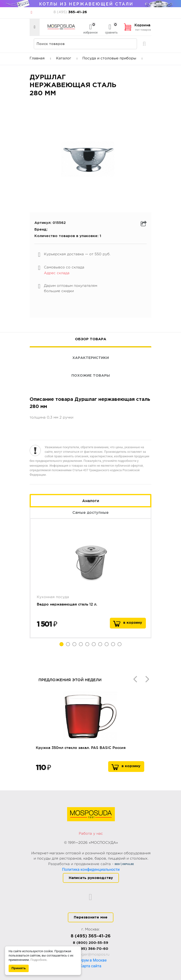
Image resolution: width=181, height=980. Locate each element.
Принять (19, 968)
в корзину (133, 623)
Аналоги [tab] (91, 501)
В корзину (131, 766)
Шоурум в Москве (91, 960)
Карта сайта (90, 966)
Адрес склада (57, 273)
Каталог (67, 58)
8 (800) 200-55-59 (90, 943)
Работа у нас (91, 834)
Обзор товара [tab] (91, 339)
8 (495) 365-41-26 (91, 936)
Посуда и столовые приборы (112, 58)
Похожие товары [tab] (91, 376)
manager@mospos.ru (91, 955)
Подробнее (38, 960)
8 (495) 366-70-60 (91, 949)
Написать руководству (91, 878)
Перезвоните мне (91, 917)
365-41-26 (70, 12)
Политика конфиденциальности (91, 870)
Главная (40, 58)
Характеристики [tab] (91, 358)
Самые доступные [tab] (90, 512)
